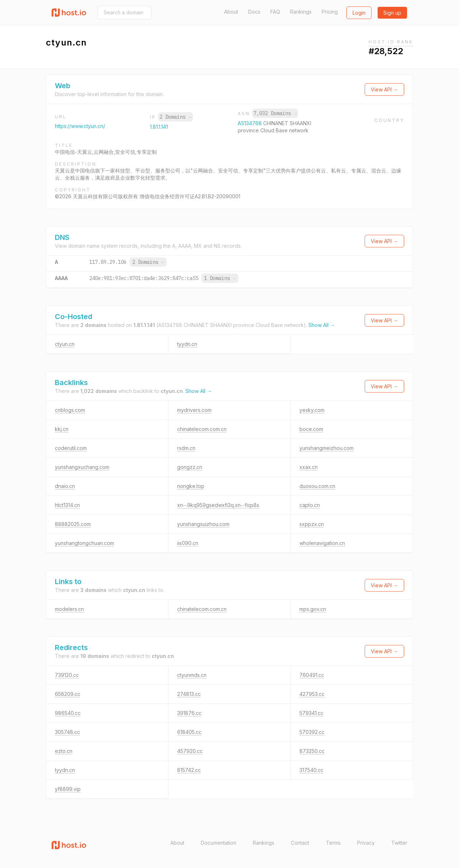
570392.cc (312, 732)
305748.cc (67, 732)
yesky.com (312, 410)
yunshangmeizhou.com (326, 448)
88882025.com (73, 524)
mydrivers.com (194, 410)
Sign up (392, 13)
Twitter (399, 843)
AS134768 (250, 123)
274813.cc (189, 694)
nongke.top (191, 486)
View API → (384, 89)
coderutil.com (71, 448)
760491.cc (312, 675)
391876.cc (189, 713)
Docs (254, 12)
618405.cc (189, 732)
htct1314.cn (67, 505)
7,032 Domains (275, 113)
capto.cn (310, 505)
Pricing (330, 12)
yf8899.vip (68, 789)
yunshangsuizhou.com (203, 524)
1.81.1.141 (159, 127)
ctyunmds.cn (192, 675)
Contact (300, 843)
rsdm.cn (186, 448)
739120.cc (67, 675)
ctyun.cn (65, 344)
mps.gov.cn (313, 609)
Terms (333, 843)
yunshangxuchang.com (82, 467)
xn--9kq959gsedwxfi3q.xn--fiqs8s (218, 505)
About (231, 12)
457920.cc (190, 751)
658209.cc (68, 694)
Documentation (219, 843)
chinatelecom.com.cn (202, 429)
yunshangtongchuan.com (84, 543)
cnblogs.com (70, 410)
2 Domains (175, 117)
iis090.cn (188, 543)
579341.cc (311, 713)
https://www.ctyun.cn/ (80, 126)
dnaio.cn (65, 486)
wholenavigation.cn (322, 543)
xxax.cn (309, 467)
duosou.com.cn (317, 486)
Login (359, 13)
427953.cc (312, 694)
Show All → (322, 325)
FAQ (275, 12)
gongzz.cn (190, 467)
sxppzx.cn (312, 524)
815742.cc (189, 770)
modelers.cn (69, 609)
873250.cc (312, 751)
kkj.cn (62, 429)
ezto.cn (64, 751)
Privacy (366, 843)
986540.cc (68, 713)
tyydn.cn (187, 344)
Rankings (301, 12)
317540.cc (311, 770)
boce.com (311, 429)
